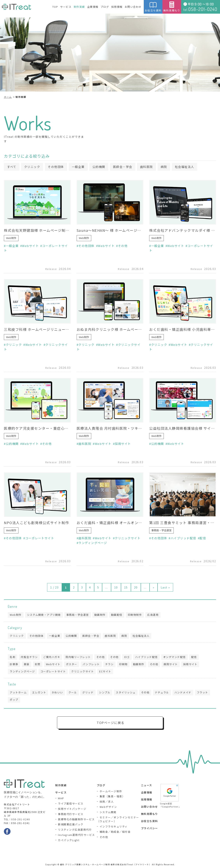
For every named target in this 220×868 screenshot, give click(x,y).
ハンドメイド (183, 692)
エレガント (39, 692)
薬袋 (27, 664)
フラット (202, 692)
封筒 (38, 664)
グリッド (88, 692)
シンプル (105, 692)
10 (116, 587)
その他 (123, 246)
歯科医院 (146, 167)
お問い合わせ (133, 7)
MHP (61, 798)
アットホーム (18, 692)
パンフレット (91, 664)
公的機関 (99, 167)
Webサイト (30, 246)
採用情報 (117, 7)
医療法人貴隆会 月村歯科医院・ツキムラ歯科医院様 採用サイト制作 (110, 428)
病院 (164, 167)
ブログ (105, 7)
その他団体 (56, 167)
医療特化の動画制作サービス (76, 819)
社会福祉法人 (185, 167)
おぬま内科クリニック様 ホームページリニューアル (110, 329)
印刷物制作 (135, 615)
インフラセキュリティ (114, 826)
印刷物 (123, 664)
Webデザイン (108, 807)
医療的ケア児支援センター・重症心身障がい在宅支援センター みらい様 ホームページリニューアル (37, 428)
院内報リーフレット (78, 657)
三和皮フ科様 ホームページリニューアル (37, 329)
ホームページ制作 (111, 791)
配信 (203, 538)
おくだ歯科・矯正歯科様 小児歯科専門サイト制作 (183, 329)
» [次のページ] (154, 587)
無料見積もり (172, 7)
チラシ (110, 664)
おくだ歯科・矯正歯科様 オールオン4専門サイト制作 (110, 523)
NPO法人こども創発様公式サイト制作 (36, 523)
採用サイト (123, 444)
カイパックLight (69, 840)
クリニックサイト (128, 538)
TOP (55, 7)
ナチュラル (162, 692)
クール (73, 692)
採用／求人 (107, 802)
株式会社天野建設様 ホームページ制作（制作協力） (37, 230)
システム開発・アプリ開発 (44, 615)
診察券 (14, 664)
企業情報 (93, 7)
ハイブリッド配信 (183, 538)
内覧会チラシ (29, 657)
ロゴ (127, 657)
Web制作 (11, 238)
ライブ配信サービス (71, 803)
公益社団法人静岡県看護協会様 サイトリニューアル (183, 428)
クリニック (32, 167)
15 (126, 587)
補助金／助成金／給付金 (115, 832)
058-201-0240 (21, 819)
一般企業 (78, 167)
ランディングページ (93, 543)
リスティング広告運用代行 (75, 830)
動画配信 (117, 615)
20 (136, 587)
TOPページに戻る (111, 723)
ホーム (8, 97)
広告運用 (153, 615)
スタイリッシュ (126, 692)
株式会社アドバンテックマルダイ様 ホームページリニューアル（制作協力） (183, 230)
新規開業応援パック (71, 824)
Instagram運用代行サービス (76, 835)
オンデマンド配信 (174, 657)
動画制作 (100, 615)
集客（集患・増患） (112, 796)
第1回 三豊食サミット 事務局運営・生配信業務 (183, 523)
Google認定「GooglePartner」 (170, 796)
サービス (66, 7)
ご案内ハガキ (52, 657)
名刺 (13, 657)
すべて (12, 167)
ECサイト (105, 671)
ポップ (14, 700)
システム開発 (108, 812)
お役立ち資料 (153, 7)
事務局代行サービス (71, 814)
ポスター (72, 664)
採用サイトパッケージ (72, 809)
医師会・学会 (123, 167)
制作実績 (79, 7)
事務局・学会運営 (161, 530)
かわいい (57, 692)
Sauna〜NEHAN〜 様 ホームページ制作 (110, 230)
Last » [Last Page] (165, 587)
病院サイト (171, 664)
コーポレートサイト (40, 538)
